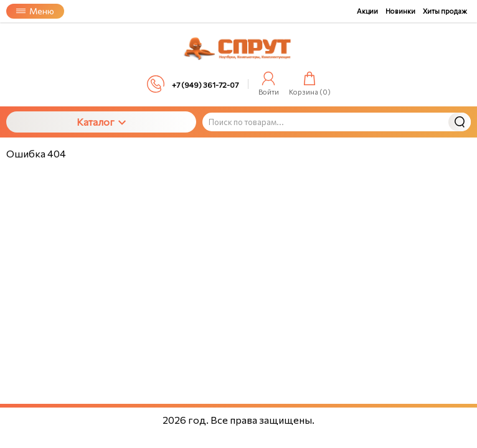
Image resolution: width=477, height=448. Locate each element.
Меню (35, 11)
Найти (460, 122)
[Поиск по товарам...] (337, 122)
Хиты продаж (445, 11)
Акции (367, 11)
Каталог (101, 122)
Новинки (400, 11)
